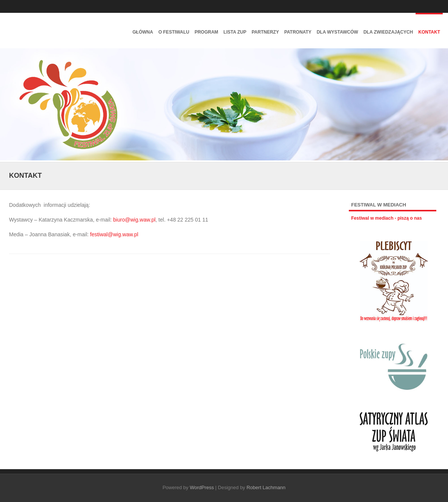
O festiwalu (174, 32)
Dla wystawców (338, 32)
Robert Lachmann (266, 487)
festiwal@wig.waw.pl (114, 234)
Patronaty (298, 32)
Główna (143, 32)
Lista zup (235, 32)
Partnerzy (265, 32)
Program (206, 32)
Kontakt (429, 32)
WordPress (202, 487)
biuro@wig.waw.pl (134, 220)
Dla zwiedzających (388, 32)
